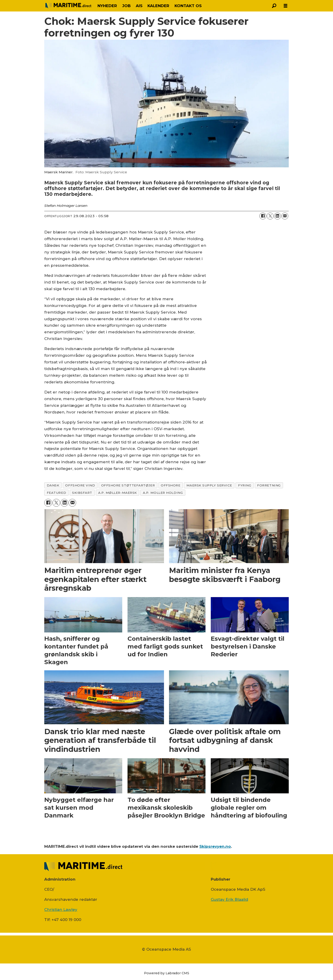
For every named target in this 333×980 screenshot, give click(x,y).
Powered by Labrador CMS (167, 973)
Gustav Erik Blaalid (229, 899)
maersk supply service (209, 485)
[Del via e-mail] (285, 216)
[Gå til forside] (68, 6)
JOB (126, 6)
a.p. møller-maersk (118, 493)
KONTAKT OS (188, 6)
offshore (171, 485)
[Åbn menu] (286, 6)
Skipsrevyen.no (215, 846)
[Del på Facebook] (263, 216)
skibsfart (82, 493)
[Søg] (274, 6)
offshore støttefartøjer (128, 485)
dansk (53, 485)
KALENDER (158, 6)
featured (56, 493)
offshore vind (80, 485)
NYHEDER (107, 6)
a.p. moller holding (163, 493)
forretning (269, 485)
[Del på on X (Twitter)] (270, 216)
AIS (139, 6)
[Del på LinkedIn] (277, 216)
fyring (245, 485)
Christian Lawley (61, 910)
